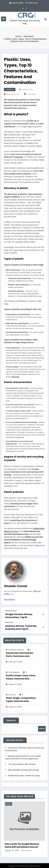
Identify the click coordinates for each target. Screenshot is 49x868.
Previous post (11, 610)
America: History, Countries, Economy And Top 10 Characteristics (20, 626)
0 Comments (31, 94)
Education (10, 89)
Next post (9, 621)
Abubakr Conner (27, 89)
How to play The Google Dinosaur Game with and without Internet (22, 843)
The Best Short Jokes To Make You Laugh (24, 774)
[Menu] (4, 19)
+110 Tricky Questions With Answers (22, 762)
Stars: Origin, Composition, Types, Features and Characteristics (21, 698)
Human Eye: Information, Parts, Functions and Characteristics (20, 653)
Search (11, 719)
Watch (9, 802)
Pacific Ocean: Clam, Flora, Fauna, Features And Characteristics (21, 676)
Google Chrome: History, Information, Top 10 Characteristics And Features (24, 615)
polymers (15, 376)
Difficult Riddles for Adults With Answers (23, 768)
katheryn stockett (16, 648)
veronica (12, 693)
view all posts (9, 599)
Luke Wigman (14, 671)
